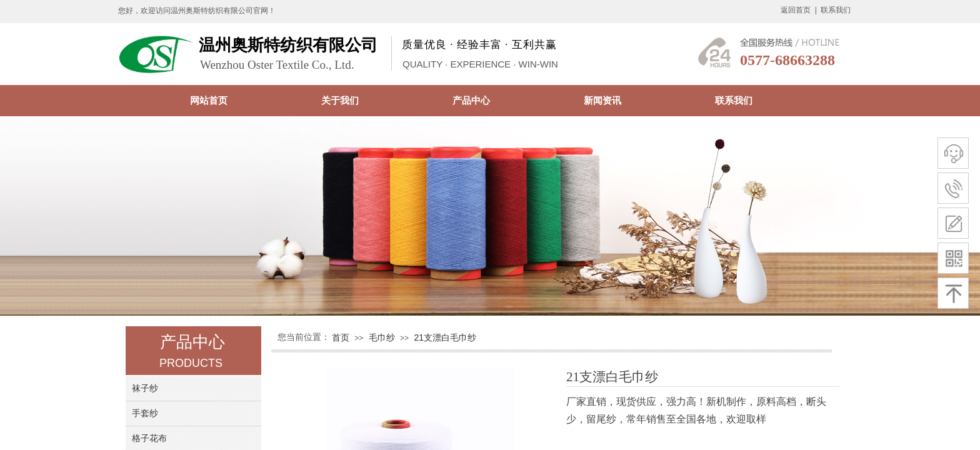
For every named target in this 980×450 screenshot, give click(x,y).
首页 (341, 337)
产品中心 (471, 100)
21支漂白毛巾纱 (445, 337)
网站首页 (209, 100)
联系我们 (734, 100)
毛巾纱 (382, 337)
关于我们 (340, 100)
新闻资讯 (602, 100)
